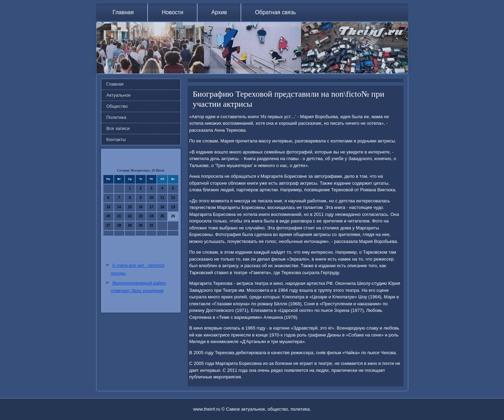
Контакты (116, 139)
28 (119, 225)
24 (151, 216)
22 (130, 216)
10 (151, 198)
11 (162, 198)
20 (108, 216)
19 (173, 207)
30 (141, 225)
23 (141, 216)
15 (130, 207)
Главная (123, 12)
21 (119, 216)
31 (151, 225)
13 (108, 207)
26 (173, 216)
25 (162, 216)
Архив (219, 12)
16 (141, 207)
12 (173, 198)
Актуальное (119, 95)
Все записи (118, 128)
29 (130, 225)
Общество (117, 106)
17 (151, 207)
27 (108, 225)
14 (119, 207)
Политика (117, 117)
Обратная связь (275, 12)
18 (162, 207)
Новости (172, 12)
